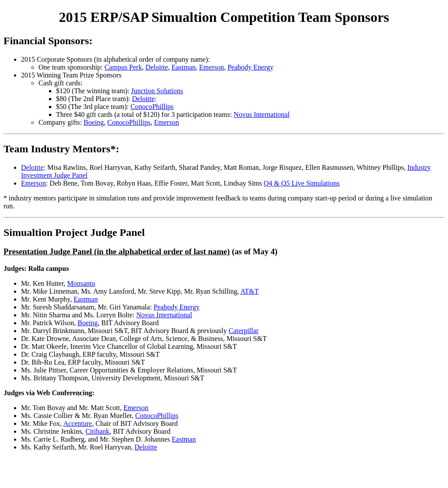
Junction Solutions (157, 91)
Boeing (94, 122)
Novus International (262, 114)
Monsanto (81, 283)
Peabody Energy (250, 67)
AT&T (250, 291)
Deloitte (157, 67)
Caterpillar (244, 331)
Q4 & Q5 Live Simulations (302, 183)
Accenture (77, 423)
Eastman (184, 67)
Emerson (212, 67)
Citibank (97, 431)
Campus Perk (123, 67)
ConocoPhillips (152, 107)
